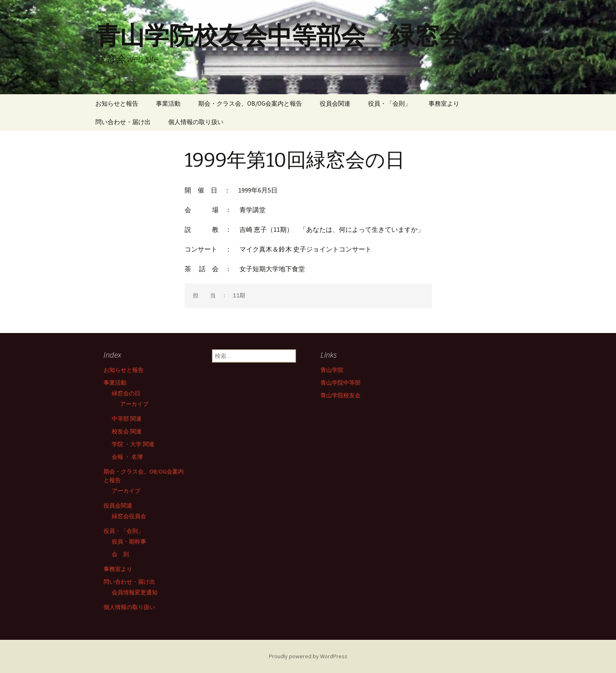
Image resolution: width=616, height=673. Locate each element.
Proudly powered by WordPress (308, 656)
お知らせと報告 (117, 103)
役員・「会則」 (389, 103)
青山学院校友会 (341, 395)
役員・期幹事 (129, 542)
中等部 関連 (127, 419)
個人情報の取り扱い (196, 122)
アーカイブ (134, 404)
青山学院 (332, 370)
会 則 (120, 554)
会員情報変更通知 (135, 592)
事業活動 (168, 103)
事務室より (444, 103)
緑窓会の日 (126, 393)
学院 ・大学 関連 (133, 444)
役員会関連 (335, 103)
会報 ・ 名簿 (127, 457)
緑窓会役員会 (129, 516)
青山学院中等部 (341, 383)
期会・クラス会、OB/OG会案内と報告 (250, 103)
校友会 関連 (127, 431)
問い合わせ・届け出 (123, 122)
